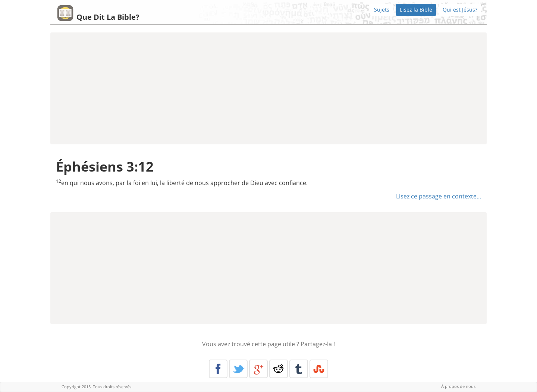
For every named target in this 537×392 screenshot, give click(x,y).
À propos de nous (458, 386)
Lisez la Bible (416, 10)
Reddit (279, 369)
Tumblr (299, 369)
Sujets (382, 10)
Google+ (258, 369)
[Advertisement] (268, 88)
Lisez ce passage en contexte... (439, 196)
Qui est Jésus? (460, 10)
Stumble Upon (319, 369)
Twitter (238, 369)
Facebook (218, 369)
